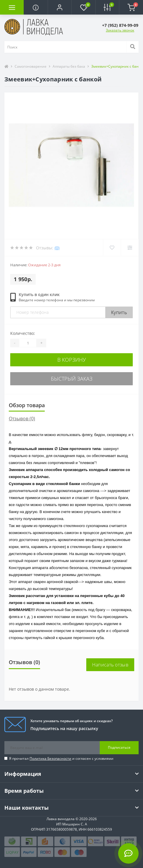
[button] (60, 7)
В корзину (72, 360)
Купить (119, 312)
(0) (57, 248)
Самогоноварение (31, 66)
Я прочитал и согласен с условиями (61, 758)
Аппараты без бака (69, 66)
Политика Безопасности (50, 758)
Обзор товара (27, 405)
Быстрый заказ (72, 379)
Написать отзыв (110, 665)
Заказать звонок (120, 30)
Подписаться (119, 747)
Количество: (23, 333)
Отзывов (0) (22, 419)
